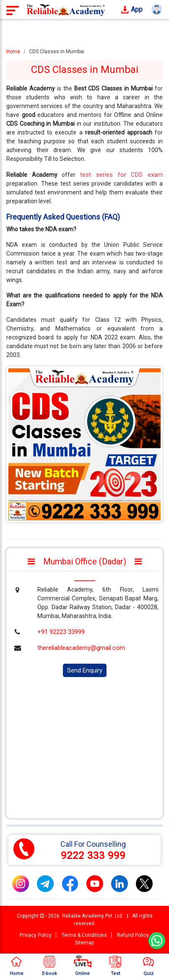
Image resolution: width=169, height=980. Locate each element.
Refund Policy (133, 935)
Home (13, 52)
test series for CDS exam (121, 175)
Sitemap (84, 943)
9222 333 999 (93, 856)
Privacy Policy (36, 935)
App (132, 10)
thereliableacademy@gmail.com (81, 648)
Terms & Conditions (84, 935)
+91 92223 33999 (61, 632)
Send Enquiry (85, 670)
